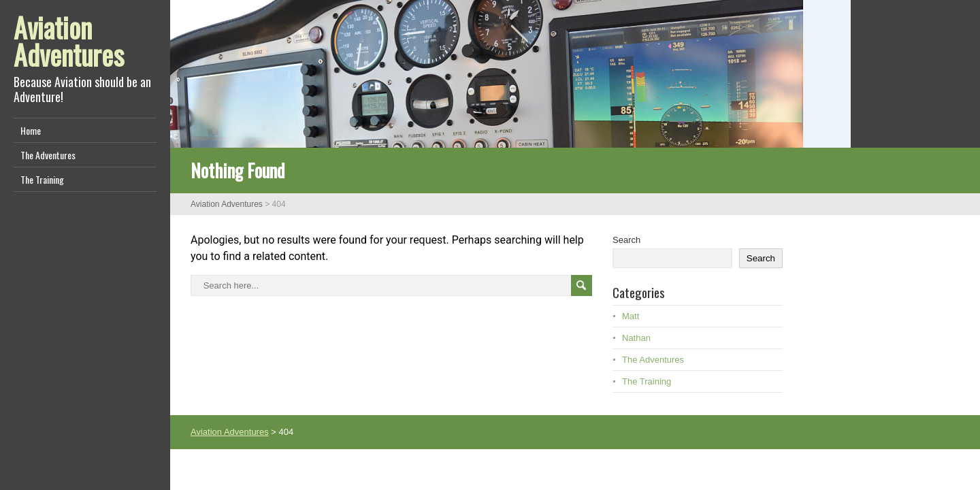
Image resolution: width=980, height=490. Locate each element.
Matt (631, 316)
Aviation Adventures (69, 41)
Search (626, 240)
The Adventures (48, 155)
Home (31, 130)
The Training (42, 179)
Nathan (636, 338)
